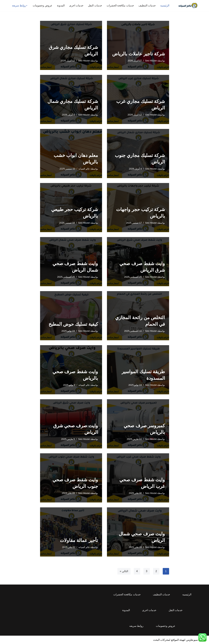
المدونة (61, 5)
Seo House (151, 61)
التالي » (124, 571)
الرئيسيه (165, 5)
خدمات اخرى (76, 5)
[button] (27, 6)
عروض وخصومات (42, 5)
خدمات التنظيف (147, 5)
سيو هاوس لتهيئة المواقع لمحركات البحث (175, 640)
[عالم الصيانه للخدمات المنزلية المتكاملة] (188, 5)
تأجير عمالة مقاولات (79, 540)
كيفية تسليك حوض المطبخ (73, 324)
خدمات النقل (95, 5)
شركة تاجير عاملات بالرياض (139, 54)
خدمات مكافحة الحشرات (120, 5)
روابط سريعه (136, 626)
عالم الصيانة (84, 169)
